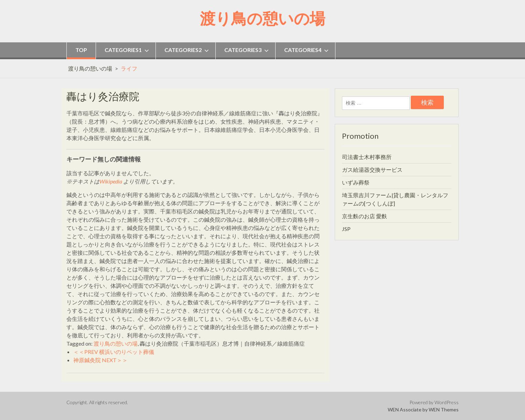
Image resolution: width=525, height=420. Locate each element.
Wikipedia (111, 181)
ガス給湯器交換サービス (372, 170)
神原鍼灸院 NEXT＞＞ (100, 360)
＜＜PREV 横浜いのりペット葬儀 (114, 352)
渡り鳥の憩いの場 (262, 18)
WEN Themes (444, 409)
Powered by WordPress (434, 402)
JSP (346, 229)
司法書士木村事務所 (367, 157)
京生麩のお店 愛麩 (365, 216)
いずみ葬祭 (356, 182)
